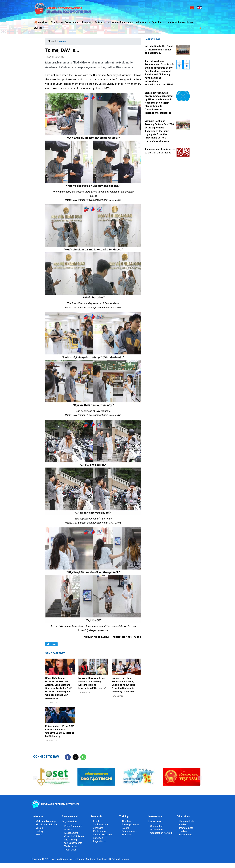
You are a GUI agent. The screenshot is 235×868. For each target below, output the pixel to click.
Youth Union (70, 850)
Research (88, 22)
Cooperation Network (161, 833)
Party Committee (73, 826)
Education (158, 22)
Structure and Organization (66, 22)
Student (39, 28)
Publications (100, 831)
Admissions (144, 22)
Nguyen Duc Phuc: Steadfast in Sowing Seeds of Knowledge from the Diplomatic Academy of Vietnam (123, 685)
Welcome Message (46, 821)
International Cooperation (121, 22)
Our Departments (73, 843)
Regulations (99, 841)
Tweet (53, 644)
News (39, 835)
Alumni (63, 41)
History (39, 831)
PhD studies (186, 835)
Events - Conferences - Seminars (101, 825)
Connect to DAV (46, 757)
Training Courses (130, 825)
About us (44, 22)
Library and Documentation (181, 22)
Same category (55, 653)
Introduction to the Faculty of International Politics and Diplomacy (160, 50)
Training (100, 22)
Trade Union (70, 846)
